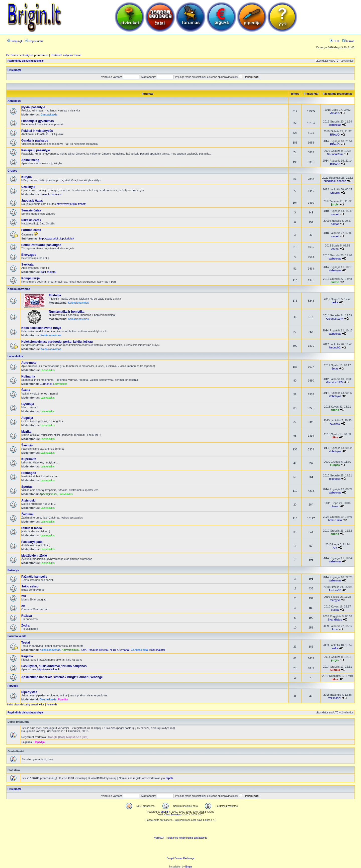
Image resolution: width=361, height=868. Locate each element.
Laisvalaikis (15, 356)
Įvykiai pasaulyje (33, 107)
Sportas (27, 487)
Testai (26, 643)
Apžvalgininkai (48, 494)
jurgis (335, 204)
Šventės (27, 445)
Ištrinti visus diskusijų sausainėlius (25, 705)
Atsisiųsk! (28, 501)
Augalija (27, 418)
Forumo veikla (17, 636)
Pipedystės (29, 692)
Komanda (52, 705)
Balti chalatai (48, 272)
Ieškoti (348, 41)
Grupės (12, 171)
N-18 (113, 650)
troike (335, 648)
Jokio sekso (30, 586)
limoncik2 (335, 347)
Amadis (335, 113)
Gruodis (335, 193)
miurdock (335, 479)
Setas (335, 368)
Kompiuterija (30, 278)
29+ (24, 596)
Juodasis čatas (32, 201)
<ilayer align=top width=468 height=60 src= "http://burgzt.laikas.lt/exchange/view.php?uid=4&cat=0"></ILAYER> (180, 849)
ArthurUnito (335, 520)
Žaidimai (27, 514)
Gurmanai (46, 384)
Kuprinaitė (29, 459)
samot (335, 214)
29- (23, 606)
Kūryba (26, 177)
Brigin (189, 867)
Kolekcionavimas (19, 289)
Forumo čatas (31, 230)
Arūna (335, 249)
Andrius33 (335, 590)
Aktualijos (14, 101)
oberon (335, 506)
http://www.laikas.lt (48, 669)
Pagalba (27, 656)
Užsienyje (28, 187)
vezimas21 (335, 698)
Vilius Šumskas (172, 815)
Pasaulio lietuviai (51, 194)
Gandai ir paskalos (35, 141)
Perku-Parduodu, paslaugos (41, 245)
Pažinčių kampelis (34, 577)
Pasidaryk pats (32, 542)
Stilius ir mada (32, 528)
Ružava (27, 616)
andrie (335, 282)
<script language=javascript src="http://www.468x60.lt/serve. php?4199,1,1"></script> (180, 829)
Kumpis (335, 670)
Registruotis (34, 41)
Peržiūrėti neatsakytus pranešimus (27, 55)
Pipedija (13, 686)
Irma (335, 629)
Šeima (26, 390)
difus (335, 437)
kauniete (335, 424)
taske (335, 302)
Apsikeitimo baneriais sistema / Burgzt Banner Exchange (62, 677)
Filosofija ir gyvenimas (37, 121)
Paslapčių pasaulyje (36, 150)
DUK (335, 41)
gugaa (335, 610)
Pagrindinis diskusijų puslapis (26, 61)
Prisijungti (15, 41)
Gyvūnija (28, 404)
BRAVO (335, 135)
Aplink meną (30, 160)
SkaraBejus (335, 619)
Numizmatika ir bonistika (67, 312)
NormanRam (335, 154)
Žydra (25, 626)
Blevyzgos (29, 255)
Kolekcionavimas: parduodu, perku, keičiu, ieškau (57, 342)
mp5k (169, 778)
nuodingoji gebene (335, 181)
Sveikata (27, 265)
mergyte (335, 600)
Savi (83, 650)
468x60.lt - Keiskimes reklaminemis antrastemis (180, 838)
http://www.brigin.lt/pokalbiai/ (57, 238)
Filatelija (55, 295)
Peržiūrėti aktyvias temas (66, 55)
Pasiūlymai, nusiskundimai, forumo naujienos (54, 666)
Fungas (335, 465)
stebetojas (335, 125)
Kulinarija (28, 377)
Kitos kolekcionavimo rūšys (41, 328)
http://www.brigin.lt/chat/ (71, 204)
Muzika (26, 432)
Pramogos (29, 473)
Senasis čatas (31, 210)
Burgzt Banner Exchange (180, 858)
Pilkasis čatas (31, 220)
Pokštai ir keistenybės (37, 131)
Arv (335, 548)
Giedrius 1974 (335, 319)
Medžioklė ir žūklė (34, 556)
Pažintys (13, 570)
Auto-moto (29, 363)
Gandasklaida (49, 114)
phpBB (165, 812)
